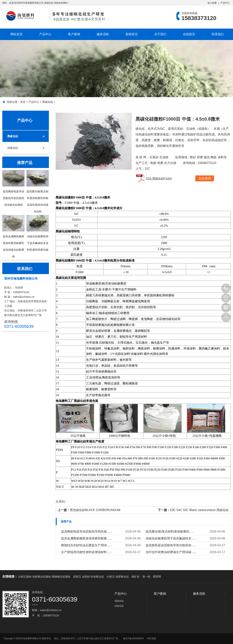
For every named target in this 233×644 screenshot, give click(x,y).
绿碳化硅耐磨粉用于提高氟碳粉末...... (171, 538)
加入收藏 (212, 3)
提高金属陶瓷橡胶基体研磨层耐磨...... (87, 538)
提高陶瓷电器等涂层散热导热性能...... (87, 532)
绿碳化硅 (13, 148)
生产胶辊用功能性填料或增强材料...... (87, 552)
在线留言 (189, 34)
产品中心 (225, 3)
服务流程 (103, 34)
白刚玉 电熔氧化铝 (118, 577)
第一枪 (146, 577)
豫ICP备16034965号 (134, 638)
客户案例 (74, 34)
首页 (23, 102)
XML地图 (152, 638)
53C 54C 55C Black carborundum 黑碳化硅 (199, 510)
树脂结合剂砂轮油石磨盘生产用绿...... (87, 545)
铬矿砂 (136, 577)
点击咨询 (205, 178)
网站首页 (17, 34)
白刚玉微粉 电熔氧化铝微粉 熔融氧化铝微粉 (44, 577)
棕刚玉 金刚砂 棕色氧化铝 (89, 577)
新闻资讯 (132, 34)
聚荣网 (157, 577)
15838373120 (226, 288)
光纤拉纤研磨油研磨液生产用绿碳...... (171, 552)
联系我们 (218, 34)
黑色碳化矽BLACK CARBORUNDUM (95, 510)
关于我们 (160, 34)
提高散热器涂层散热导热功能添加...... (171, 545)
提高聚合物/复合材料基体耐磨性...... (170, 532)
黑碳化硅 (48, 102)
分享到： (62, 502)
